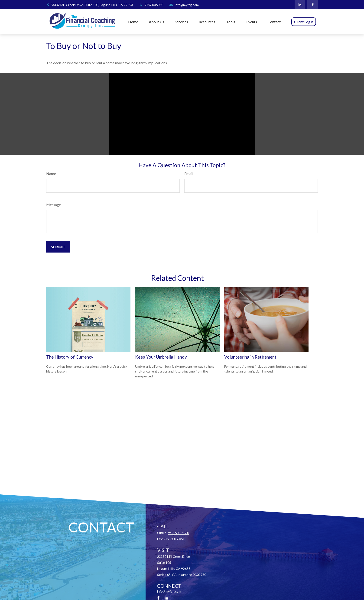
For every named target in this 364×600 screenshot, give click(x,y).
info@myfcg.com (184, 5)
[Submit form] (58, 247)
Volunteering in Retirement (250, 357)
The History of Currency (70, 357)
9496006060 (151, 5)
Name (51, 174)
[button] (133, 22)
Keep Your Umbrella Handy (161, 357)
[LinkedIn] (300, 5)
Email (189, 174)
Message (54, 205)
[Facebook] (313, 5)
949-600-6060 (179, 533)
